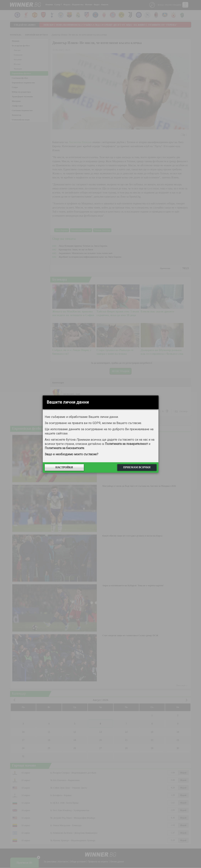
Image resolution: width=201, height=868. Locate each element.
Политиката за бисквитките (64, 448)
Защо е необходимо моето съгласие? (71, 454)
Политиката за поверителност (126, 444)
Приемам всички (137, 467)
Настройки (64, 467)
